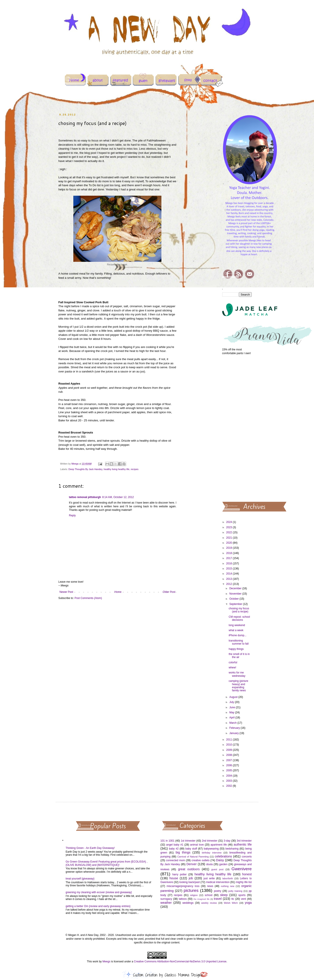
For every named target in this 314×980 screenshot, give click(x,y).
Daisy (220, 860)
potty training (235, 891)
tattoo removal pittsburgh (85, 497)
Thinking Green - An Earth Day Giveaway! (90, 848)
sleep (224, 895)
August (234, 697)
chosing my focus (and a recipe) (239, 610)
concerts (247, 857)
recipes (135, 469)
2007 (229, 760)
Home (118, 592)
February (235, 728)
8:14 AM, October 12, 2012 (118, 497)
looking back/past (189, 882)
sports (242, 895)
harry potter (179, 874)
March (233, 723)
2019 (229, 548)
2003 (229, 781)
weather (166, 903)
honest (247, 874)
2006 (229, 765)
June (232, 707)
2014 (229, 574)
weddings (188, 903)
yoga (248, 903)
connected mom (175, 860)
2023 (229, 527)
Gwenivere (242, 869)
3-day (227, 841)
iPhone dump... (237, 635)
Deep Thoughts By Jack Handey (85, 469)
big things (183, 852)
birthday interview (212, 853)
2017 (229, 558)
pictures (191, 890)
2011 (229, 740)
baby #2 (174, 849)
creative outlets (201, 860)
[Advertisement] (237, 428)
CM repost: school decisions (239, 618)
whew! (232, 668)
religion (194, 895)
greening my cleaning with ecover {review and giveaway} (99, 892)
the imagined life (202, 899)
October (234, 599)
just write (209, 878)
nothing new (228, 886)
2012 (229, 584)
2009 (229, 750)
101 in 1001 (168, 841)
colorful (233, 662)
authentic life (243, 844)
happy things (236, 649)
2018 (229, 553)
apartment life (219, 845)
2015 (229, 569)
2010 (229, 745)
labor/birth (228, 878)
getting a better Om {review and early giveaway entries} (98, 906)
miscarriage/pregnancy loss (183, 886)
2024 (229, 522)
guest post (217, 869)
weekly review (209, 903)
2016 (229, 563)
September (236, 604)
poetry (217, 891)
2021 (229, 538)
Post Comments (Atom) (88, 598)
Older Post (169, 592)
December (236, 588)
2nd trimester (210, 841)
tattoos (183, 899)
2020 (229, 543)
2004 (229, 776)
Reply (72, 515)
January (234, 733)
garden (223, 864)
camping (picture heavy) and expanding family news (238, 686)
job (191, 878)
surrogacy (166, 899)
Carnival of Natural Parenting (193, 857)
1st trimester (188, 841)
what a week (236, 630)
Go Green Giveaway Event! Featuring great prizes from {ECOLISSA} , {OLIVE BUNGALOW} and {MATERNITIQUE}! (107, 863)
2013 (229, 579)
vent (243, 899)
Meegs (106, 961)
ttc (233, 899)
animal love (197, 845)
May (232, 712)
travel (218, 899)
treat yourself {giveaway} (80, 879)
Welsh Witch (231, 903)
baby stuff (191, 849)
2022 (229, 532)
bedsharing (232, 849)
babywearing (211, 849)
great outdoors (189, 869)
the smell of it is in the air (239, 656)
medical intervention (218, 882)
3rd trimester (244, 841)
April (232, 718)
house (174, 878)
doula (209, 864)
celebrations (223, 856)
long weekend (237, 625)
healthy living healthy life (117, 469)
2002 (229, 786)
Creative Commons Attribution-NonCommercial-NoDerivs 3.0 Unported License (180, 961)
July (232, 702)
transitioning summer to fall (238, 642)
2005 (229, 770)
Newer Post (66, 592)
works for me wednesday (237, 674)
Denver (192, 864)
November (236, 594)
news (210, 886)
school (209, 895)
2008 (229, 755)
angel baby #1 (175, 845)
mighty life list (244, 882)
